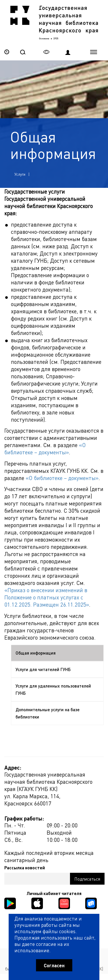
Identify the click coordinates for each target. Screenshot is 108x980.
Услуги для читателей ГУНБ (43, 669)
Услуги (20, 174)
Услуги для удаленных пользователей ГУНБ (53, 689)
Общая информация (36, 653)
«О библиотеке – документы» (45, 449)
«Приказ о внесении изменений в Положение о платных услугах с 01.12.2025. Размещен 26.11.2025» (47, 597)
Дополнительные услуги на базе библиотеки (48, 713)
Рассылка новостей (25, 868)
